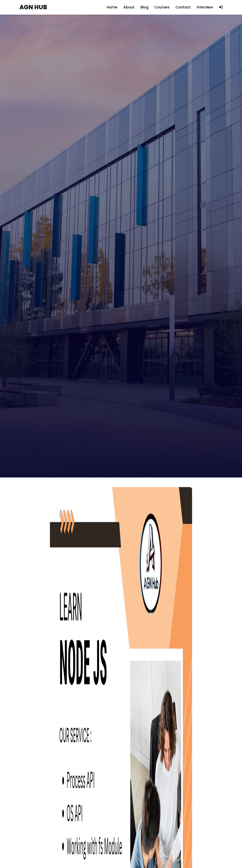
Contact (183, 7)
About (129, 7)
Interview (205, 7)
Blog (144, 7)
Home (112, 7)
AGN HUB (33, 7)
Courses (162, 7)
